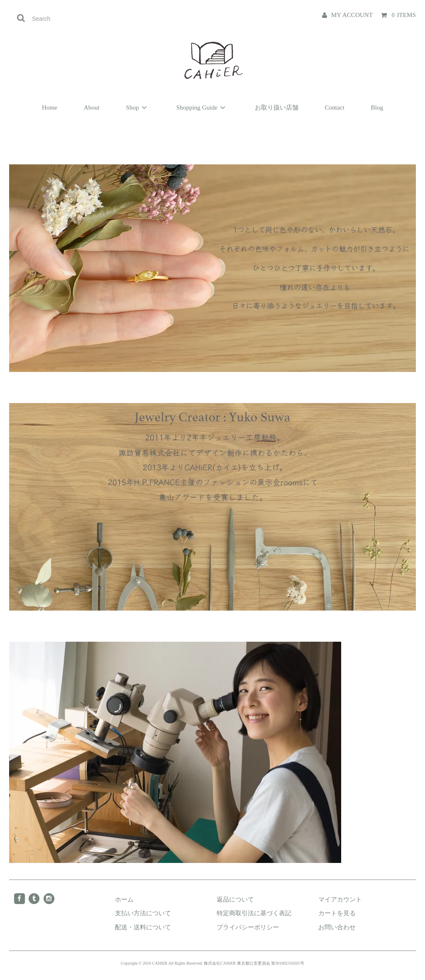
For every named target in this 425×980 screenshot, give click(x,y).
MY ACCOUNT (352, 15)
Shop (138, 107)
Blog (377, 107)
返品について (235, 899)
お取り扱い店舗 (277, 107)
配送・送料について (143, 927)
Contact (334, 107)
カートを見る (337, 913)
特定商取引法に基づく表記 (254, 913)
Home (50, 107)
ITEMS (403, 15)
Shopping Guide (202, 107)
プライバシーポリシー (248, 927)
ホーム (124, 899)
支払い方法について (143, 913)
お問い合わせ (337, 927)
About (92, 107)
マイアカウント (340, 899)
